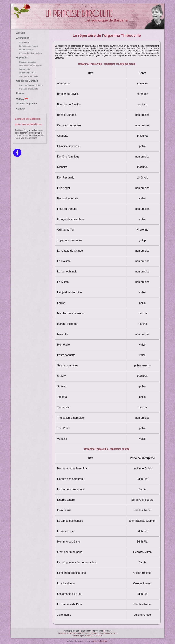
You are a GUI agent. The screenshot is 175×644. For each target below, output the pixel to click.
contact (108, 631)
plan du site (86, 631)
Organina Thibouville (30, 76)
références (98, 631)
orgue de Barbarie (100, 641)
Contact (21, 109)
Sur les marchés (30, 50)
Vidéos (22, 99)
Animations (23, 38)
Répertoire (22, 58)
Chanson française (30, 62)
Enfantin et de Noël (30, 73)
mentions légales (72, 631)
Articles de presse (27, 104)
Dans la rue (30, 42)
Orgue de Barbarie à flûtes (30, 85)
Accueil (21, 33)
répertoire (62, 46)
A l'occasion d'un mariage (30, 53)
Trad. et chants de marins (30, 66)
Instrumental (30, 69)
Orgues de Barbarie (27, 81)
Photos (20, 93)
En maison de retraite (30, 46)
